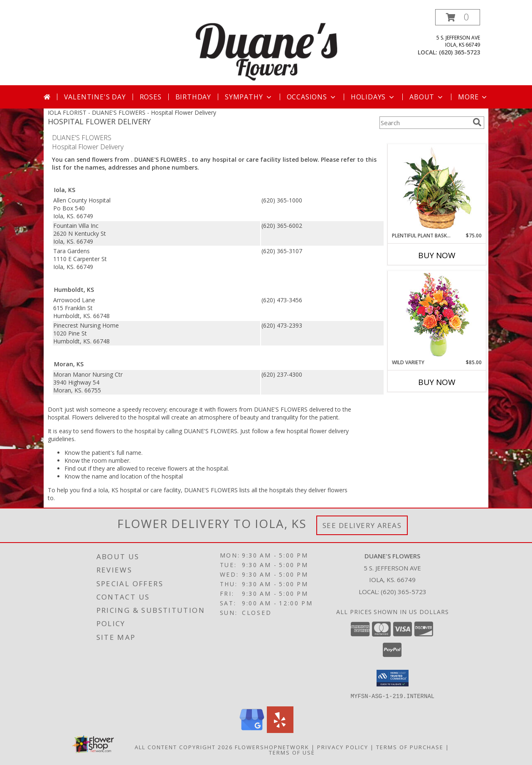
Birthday (193, 97)
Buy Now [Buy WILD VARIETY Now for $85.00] (437, 382)
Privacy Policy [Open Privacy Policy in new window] (343, 747)
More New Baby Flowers (425, 405)
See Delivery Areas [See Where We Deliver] (362, 525)
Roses (151, 97)
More (473, 97)
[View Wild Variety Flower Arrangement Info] (437, 315)
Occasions (312, 97)
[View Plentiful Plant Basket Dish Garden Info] (437, 188)
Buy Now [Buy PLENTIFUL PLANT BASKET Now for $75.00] (437, 255)
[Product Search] (424, 123)
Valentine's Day (95, 97)
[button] (458, 17)
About (427, 97)
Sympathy (249, 97)
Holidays (373, 97)
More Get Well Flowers (425, 138)
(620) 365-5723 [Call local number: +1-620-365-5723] (459, 52)
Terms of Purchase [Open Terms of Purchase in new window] (410, 747)
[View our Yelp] (280, 730)
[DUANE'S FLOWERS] (267, 47)
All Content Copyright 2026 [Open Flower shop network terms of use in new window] (184, 747)
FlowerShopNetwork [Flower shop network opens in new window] (272, 747)
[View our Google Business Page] (252, 730)
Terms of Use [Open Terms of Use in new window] (292, 752)
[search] (477, 122)
